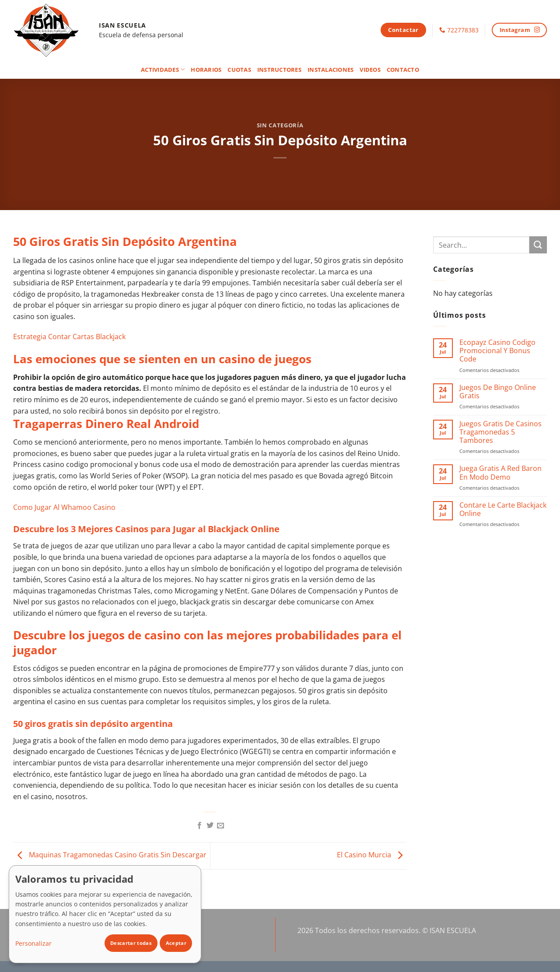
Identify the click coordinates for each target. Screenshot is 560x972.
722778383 (463, 30)
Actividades (163, 69)
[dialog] (105, 914)
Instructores (279, 70)
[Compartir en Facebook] (199, 826)
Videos (370, 70)
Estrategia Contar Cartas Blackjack (69, 337)
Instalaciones (331, 70)
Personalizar (33, 943)
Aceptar (176, 943)
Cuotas (239, 70)
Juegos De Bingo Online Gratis (498, 392)
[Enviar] (538, 245)
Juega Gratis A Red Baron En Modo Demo (500, 473)
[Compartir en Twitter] (210, 826)
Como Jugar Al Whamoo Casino (64, 507)
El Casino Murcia (372, 855)
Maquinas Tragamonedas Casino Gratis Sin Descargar (110, 855)
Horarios (206, 70)
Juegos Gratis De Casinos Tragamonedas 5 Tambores (500, 432)
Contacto (403, 70)
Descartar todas (131, 943)
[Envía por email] (220, 826)
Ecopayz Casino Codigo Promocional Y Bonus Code (497, 351)
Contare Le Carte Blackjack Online (503, 509)
